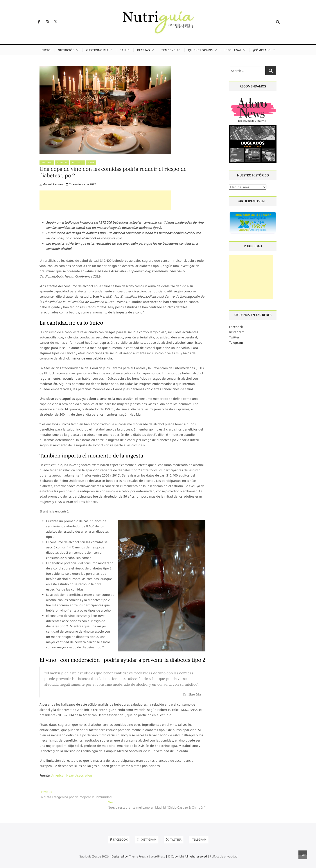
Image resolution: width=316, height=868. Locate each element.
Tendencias (171, 50)
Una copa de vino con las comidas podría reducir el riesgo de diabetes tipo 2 (113, 172)
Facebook (236, 327)
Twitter (234, 337)
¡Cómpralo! (262, 50)
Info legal (233, 50)
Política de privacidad (224, 856)
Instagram (237, 332)
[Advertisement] (105, 200)
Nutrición (66, 50)
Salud (125, 50)
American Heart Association (72, 775)
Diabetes (62, 163)
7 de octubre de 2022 (81, 184)
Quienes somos (201, 50)
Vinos (91, 163)
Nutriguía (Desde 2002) (94, 856)
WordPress (158, 856)
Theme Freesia (138, 856)
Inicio (46, 50)
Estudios (77, 163)
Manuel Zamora (51, 184)
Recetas (144, 50)
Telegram (236, 342)
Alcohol (47, 163)
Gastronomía (97, 50)
